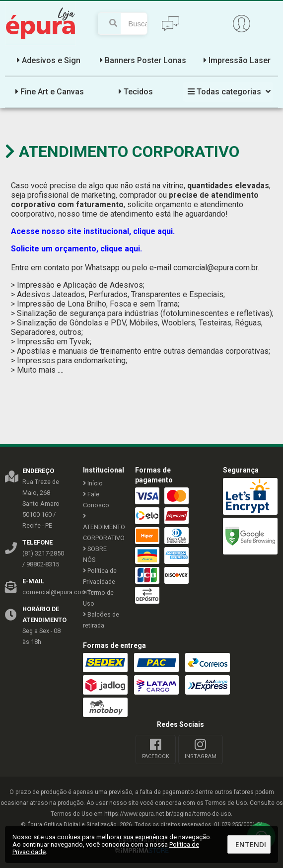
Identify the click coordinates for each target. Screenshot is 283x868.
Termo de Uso (98, 598)
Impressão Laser (236, 60)
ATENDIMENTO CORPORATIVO (102, 527)
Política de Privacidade (100, 576)
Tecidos (135, 92)
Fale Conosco (96, 500)
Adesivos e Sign (47, 60)
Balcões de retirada (101, 620)
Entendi (251, 844)
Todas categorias (228, 92)
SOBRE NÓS (95, 554)
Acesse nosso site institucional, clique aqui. (93, 231)
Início (93, 483)
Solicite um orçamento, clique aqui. (77, 249)
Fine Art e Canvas (48, 92)
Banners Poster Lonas (142, 60)
